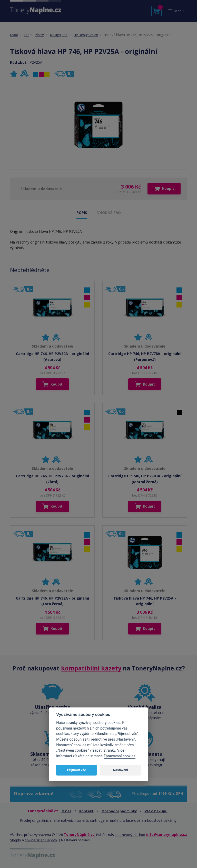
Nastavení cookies (75, 840)
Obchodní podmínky (119, 811)
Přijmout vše (76, 770)
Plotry (39, 35)
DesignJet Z (59, 35)
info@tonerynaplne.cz (167, 834)
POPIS (82, 213)
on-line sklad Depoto (41, 840)
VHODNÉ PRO (109, 213)
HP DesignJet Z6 (86, 35)
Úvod (14, 35)
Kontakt (86, 811)
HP (27, 35)
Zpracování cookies (120, 756)
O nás (66, 811)
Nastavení (120, 770)
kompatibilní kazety (91, 668)
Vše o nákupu (156, 811)
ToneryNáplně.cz (79, 834)
